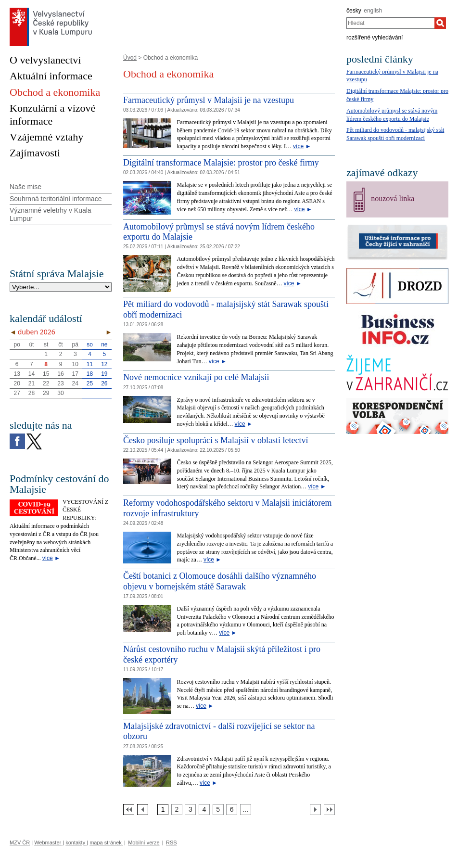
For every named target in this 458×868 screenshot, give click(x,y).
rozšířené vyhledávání (375, 38)
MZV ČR (20, 842)
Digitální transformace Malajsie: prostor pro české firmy (221, 163)
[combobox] (390, 23)
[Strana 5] (218, 810)
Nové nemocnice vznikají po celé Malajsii (196, 377)
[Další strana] (315, 810)
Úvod (130, 58)
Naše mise (25, 187)
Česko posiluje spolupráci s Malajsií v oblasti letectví (216, 440)
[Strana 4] (204, 810)
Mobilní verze (144, 842)
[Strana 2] (177, 810)
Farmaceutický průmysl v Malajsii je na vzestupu (209, 100)
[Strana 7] (246, 810)
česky (354, 11)
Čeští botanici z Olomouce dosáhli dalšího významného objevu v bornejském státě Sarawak (220, 581)
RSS (172, 842)
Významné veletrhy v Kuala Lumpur (51, 214)
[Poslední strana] (329, 810)
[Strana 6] (232, 810)
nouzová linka (393, 198)
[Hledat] (440, 23)
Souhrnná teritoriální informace (56, 199)
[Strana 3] (190, 810)
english (373, 11)
